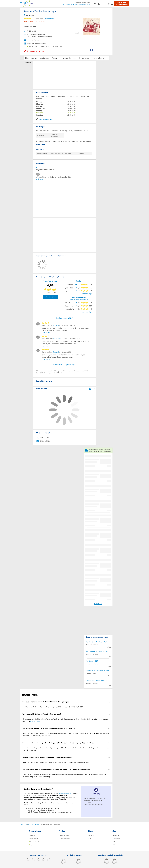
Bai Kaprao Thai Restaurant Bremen (98, 651)
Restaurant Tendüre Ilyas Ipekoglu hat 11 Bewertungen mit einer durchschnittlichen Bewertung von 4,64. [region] (56, 762)
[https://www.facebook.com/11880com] (28, 860)
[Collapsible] (109, 702)
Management (34, 839)
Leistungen (44, 58)
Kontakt (28, 62)
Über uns (33, 836)
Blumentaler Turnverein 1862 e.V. (98, 671)
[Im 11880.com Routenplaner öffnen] (90, 388)
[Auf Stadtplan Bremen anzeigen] (94, 389)
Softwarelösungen (65, 839)
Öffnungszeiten (31, 58)
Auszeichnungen (70, 58)
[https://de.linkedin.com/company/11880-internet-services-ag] (49, 860)
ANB (114, 845)
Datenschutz (116, 839)
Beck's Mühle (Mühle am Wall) (97, 642)
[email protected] (35, 721)
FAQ (90, 839)
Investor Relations (36, 842)
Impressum (116, 836)
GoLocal (56, 325)
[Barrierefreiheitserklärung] (109, 4)
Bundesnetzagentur (65, 793)
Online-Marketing (65, 836)
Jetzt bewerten (50, 297)
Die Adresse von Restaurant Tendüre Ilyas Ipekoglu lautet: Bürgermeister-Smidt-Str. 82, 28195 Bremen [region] (55, 707)
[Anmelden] (103, 4)
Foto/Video (56, 58)
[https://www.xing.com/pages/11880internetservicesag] (44, 860)
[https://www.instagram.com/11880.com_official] (38, 860)
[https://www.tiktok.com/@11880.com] (33, 860)
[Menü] (113, 4)
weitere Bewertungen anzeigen (64, 364)
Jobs (32, 845)
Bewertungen (85, 58)
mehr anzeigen (87, 294)
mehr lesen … (47, 332)
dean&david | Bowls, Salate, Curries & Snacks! (98, 680)
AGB (114, 842)
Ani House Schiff (92, 661)
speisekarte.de (58, 339)
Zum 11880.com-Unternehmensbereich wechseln (76, 4)
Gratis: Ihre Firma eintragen (122, 3)
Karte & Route (98, 58)
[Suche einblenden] (96, 4)
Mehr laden (98, 604)
